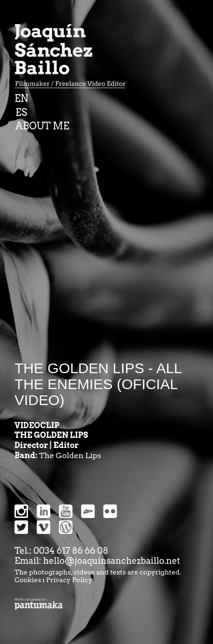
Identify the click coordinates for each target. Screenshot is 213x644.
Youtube (66, 511)
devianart (88, 511)
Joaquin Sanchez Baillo (73, 58)
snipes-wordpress (66, 527)
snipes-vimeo (43, 527)
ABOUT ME (42, 126)
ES (21, 112)
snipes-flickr (110, 511)
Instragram (21, 511)
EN (21, 98)
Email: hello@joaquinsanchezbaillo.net (97, 561)
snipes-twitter (21, 527)
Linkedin (43, 511)
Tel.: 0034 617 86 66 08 (61, 551)
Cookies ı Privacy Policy (53, 580)
